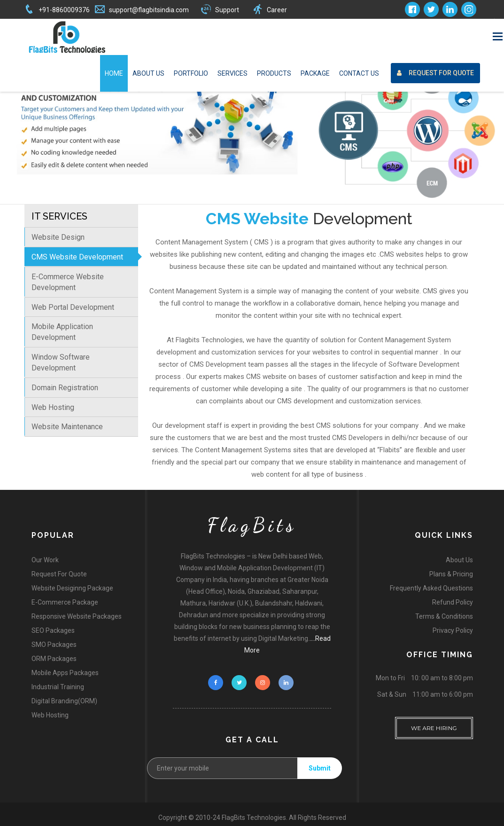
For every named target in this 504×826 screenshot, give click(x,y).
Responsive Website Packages (77, 616)
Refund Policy (453, 602)
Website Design (58, 237)
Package (315, 73)
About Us (148, 73)
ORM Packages (54, 659)
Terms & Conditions (444, 616)
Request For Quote (433, 25)
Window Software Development (61, 362)
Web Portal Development (73, 307)
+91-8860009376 (64, 10)
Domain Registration (65, 388)
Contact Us (359, 73)
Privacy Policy (453, 630)
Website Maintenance (67, 427)
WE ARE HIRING (434, 724)
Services (233, 73)
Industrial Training (58, 687)
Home (114, 73)
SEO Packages (53, 630)
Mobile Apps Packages (65, 673)
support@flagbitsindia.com (149, 10)
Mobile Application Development (62, 332)
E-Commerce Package (65, 602)
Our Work (45, 560)
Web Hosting (53, 407)
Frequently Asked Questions (431, 588)
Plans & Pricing (451, 574)
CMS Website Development (77, 257)
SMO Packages (54, 645)
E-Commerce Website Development (68, 282)
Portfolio (191, 73)
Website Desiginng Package (72, 588)
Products (274, 73)
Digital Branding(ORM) (64, 701)
